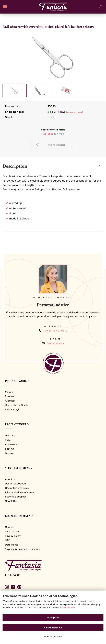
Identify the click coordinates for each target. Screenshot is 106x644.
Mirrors (9, 392)
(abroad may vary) (75, 112)
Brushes (9, 396)
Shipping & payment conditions (23, 549)
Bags (8, 440)
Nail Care (10, 436)
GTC (7, 540)
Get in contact (55, 343)
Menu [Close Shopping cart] (5, 6)
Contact (10, 527)
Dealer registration (15, 484)
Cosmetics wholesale (17, 488)
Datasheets (11, 545)
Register (47, 134)
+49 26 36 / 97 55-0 (55, 331)
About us (10, 479)
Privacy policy (13, 536)
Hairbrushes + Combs (17, 405)
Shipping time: (15, 112)
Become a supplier (15, 497)
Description (15, 166)
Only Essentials (53, 628)
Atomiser (10, 401)
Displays (10, 453)
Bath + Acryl (12, 409)
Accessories (12, 444)
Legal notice (12, 531)
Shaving (9, 449)
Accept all (53, 617)
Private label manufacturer (20, 492)
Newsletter (11, 501)
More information (53, 637)
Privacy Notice (67, 607)
